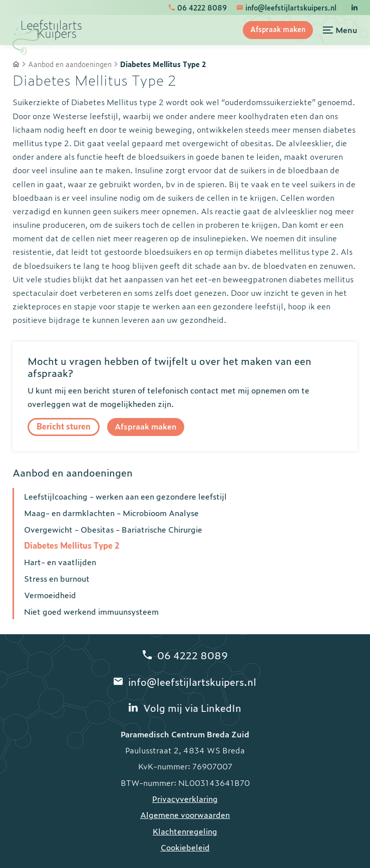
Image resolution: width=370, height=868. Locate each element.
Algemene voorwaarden (185, 814)
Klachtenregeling (185, 831)
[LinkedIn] (354, 8)
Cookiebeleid (185, 847)
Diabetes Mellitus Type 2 (163, 64)
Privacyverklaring (185, 798)
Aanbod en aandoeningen (70, 64)
